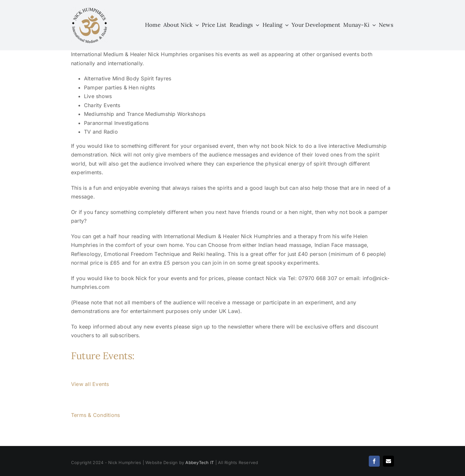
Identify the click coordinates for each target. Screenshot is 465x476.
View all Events (90, 384)
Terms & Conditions (95, 415)
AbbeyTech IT (200, 462)
